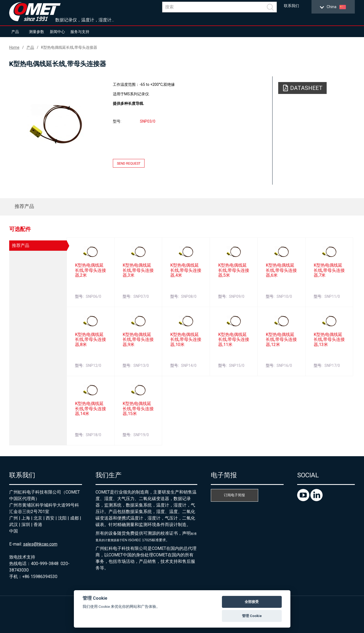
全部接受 (252, 602)
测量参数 (37, 32)
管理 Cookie (252, 616)
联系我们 (291, 6)
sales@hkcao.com (40, 544)
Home (14, 47)
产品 (15, 32)
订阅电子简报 (234, 495)
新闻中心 (57, 32)
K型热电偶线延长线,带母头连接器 (69, 47)
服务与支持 (80, 32)
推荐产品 (24, 206)
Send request (129, 163)
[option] (56, 124)
